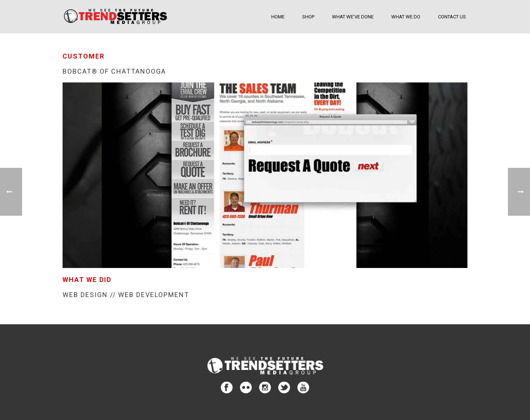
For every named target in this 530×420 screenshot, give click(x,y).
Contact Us (452, 17)
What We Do (406, 17)
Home (278, 17)
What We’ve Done (353, 17)
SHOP (308, 17)
